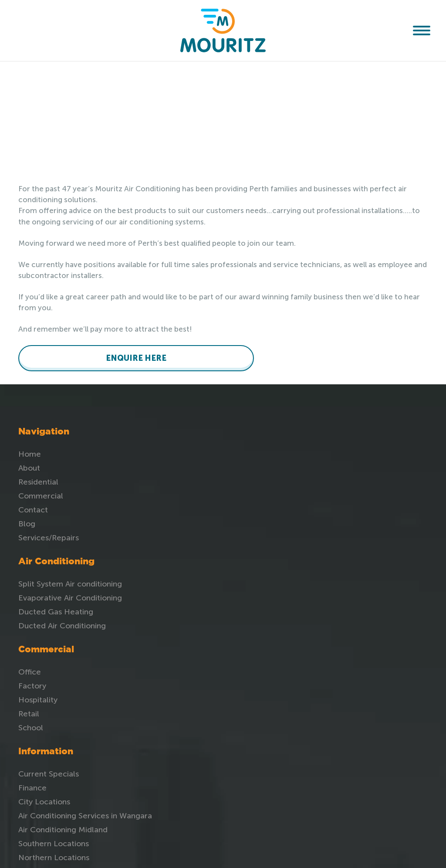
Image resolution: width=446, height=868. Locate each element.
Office (283, 452)
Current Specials (380, 452)
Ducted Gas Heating (176, 480)
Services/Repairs (49, 536)
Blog (27, 522)
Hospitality (291, 480)
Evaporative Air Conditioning (190, 466)
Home (30, 452)
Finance (364, 466)
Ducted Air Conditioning (182, 494)
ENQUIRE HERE (62, 356)
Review (363, 565)
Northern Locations (385, 551)
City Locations (376, 480)
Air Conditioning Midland (379, 519)
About (29, 466)
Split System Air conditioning (190, 452)
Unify (344, 853)
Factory (286, 466)
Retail (282, 494)
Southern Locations (385, 537)
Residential (38, 480)
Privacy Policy (375, 579)
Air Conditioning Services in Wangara (387, 498)
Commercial (41, 494)
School (284, 508)
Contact (33, 508)
